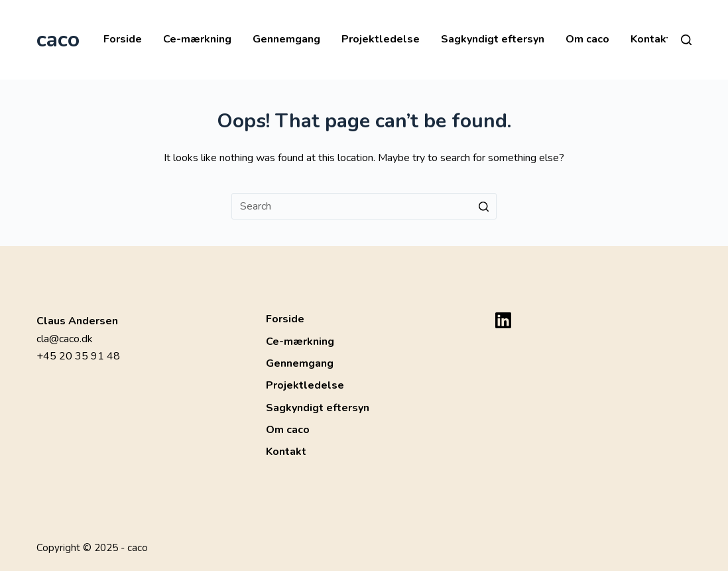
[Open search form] (686, 40)
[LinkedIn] (503, 320)
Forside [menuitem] (123, 39)
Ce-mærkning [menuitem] (197, 39)
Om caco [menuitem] (587, 39)
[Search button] (483, 206)
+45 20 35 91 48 (78, 356)
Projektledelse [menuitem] (381, 39)
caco (58, 39)
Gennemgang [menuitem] (286, 39)
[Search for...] (364, 206)
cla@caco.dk (65, 339)
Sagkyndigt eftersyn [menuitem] (493, 39)
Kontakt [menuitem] (651, 39)
